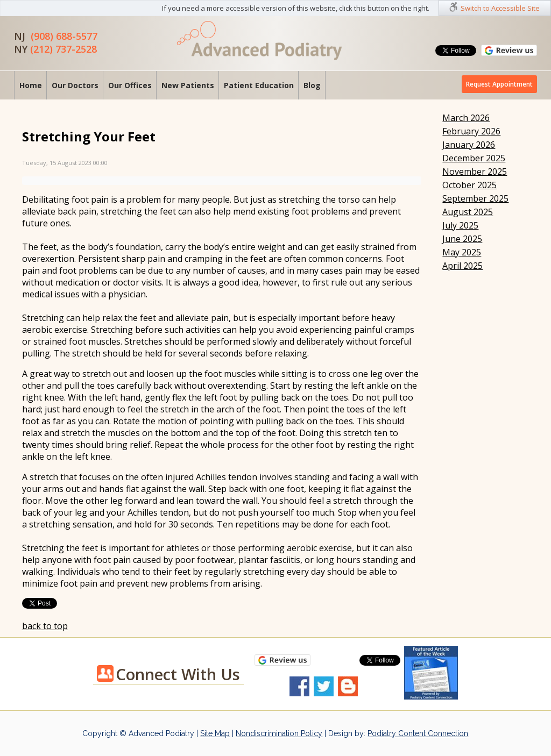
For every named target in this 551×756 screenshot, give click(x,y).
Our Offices (130, 85)
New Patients (188, 85)
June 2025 (462, 239)
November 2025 (475, 172)
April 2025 (462, 266)
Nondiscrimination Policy (279, 733)
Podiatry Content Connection (418, 733)
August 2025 (468, 212)
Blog (312, 85)
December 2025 (474, 158)
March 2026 (466, 118)
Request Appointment (499, 84)
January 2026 (469, 145)
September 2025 (475, 198)
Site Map (215, 733)
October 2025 (469, 185)
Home (31, 85)
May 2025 (462, 252)
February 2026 (471, 131)
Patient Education (259, 85)
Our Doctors (75, 85)
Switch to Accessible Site (500, 8)
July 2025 (460, 225)
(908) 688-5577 (64, 36)
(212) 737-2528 (63, 49)
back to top (45, 626)
